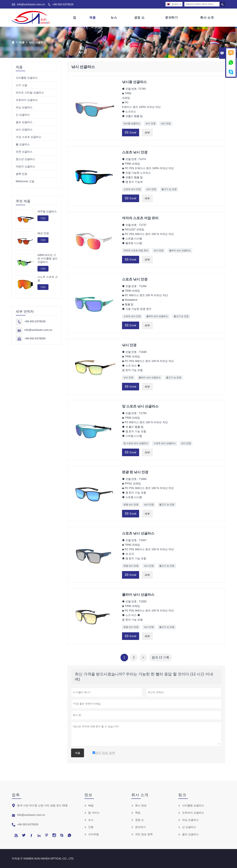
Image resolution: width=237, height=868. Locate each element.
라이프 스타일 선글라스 (30, 93)
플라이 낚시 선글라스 (180, 250)
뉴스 (114, 18)
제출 (78, 753)
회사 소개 (207, 18)
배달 (91, 805)
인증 (91, 827)
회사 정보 (141, 805)
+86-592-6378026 (63, 4)
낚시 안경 (150, 123)
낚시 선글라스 (24, 129)
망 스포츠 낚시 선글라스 (136, 443)
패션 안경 (43, 233)
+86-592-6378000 (35, 339)
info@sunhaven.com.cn (31, 4)
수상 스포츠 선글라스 (29, 137)
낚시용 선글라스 (132, 123)
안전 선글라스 (24, 152)
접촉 (16, 795)
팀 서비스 (94, 813)
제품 (92, 18)
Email (131, 132)
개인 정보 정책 (144, 834)
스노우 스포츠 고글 (48, 279)
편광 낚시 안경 (131, 505)
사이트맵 (94, 834)
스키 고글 (21, 85)
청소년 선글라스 (25, 159)
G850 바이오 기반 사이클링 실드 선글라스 (48, 258)
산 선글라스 (23, 115)
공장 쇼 (139, 18)
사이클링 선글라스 (27, 78)
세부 (147, 133)
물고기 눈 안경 (169, 189)
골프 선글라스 (24, 122)
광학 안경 (21, 174)
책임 (138, 813)
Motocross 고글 (25, 181)
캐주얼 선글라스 (47, 211)
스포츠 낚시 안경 (132, 189)
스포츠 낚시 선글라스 (165, 443)
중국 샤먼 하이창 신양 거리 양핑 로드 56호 (42, 805)
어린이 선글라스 (25, 166)
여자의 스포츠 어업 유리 (136, 250)
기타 (43, 218)
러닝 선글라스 (24, 107)
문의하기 (171, 18)
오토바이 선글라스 (27, 100)
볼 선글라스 (23, 144)
